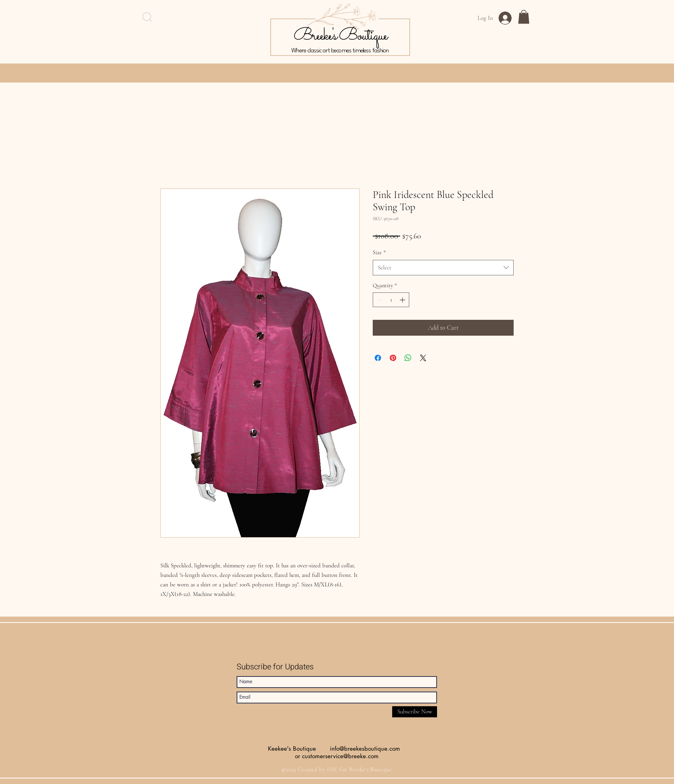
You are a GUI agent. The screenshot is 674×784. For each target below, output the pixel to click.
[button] (524, 17)
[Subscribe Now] (415, 712)
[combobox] (443, 268)
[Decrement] (379, 300)
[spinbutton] (391, 300)
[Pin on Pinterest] (393, 358)
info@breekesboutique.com (365, 748)
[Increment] (403, 300)
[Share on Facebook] (378, 358)
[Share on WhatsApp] (408, 358)
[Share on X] (423, 358)
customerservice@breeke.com (340, 756)
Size (379, 253)
